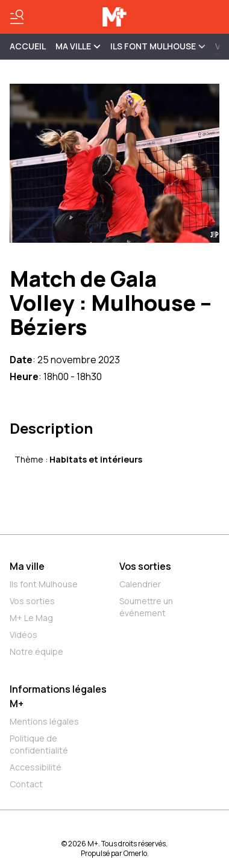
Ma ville (27, 566)
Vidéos (24, 635)
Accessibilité (36, 767)
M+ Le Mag (31, 618)
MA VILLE (78, 46)
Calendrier (140, 584)
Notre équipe (36, 651)
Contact (26, 784)
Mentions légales (44, 721)
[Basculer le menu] (17, 17)
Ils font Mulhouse (44, 584)
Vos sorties (32, 601)
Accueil (28, 46)
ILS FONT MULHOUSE (158, 46)
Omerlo (135, 853)
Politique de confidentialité (39, 744)
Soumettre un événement (146, 607)
